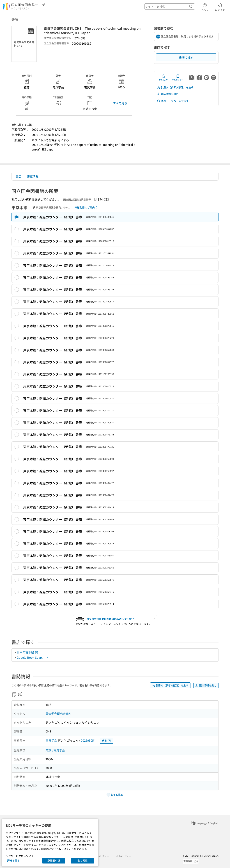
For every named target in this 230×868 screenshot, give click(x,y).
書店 (19, 176)
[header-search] (170, 6)
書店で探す (186, 57)
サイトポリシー (122, 856)
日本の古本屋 (27, 652)
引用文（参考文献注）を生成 (175, 87)
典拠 (107, 741)
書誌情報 (33, 176)
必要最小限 (54, 860)
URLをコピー (178, 78)
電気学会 (51, 740)
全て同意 (82, 860)
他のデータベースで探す (173, 101)
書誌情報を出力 (168, 94)
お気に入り (163, 78)
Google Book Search (33, 657)
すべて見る (120, 103)
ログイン (220, 7)
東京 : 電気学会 (55, 750)
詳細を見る (13, 860)
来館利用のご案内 (87, 207)
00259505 (87, 740)
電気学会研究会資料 (58, 714)
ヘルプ (205, 7)
